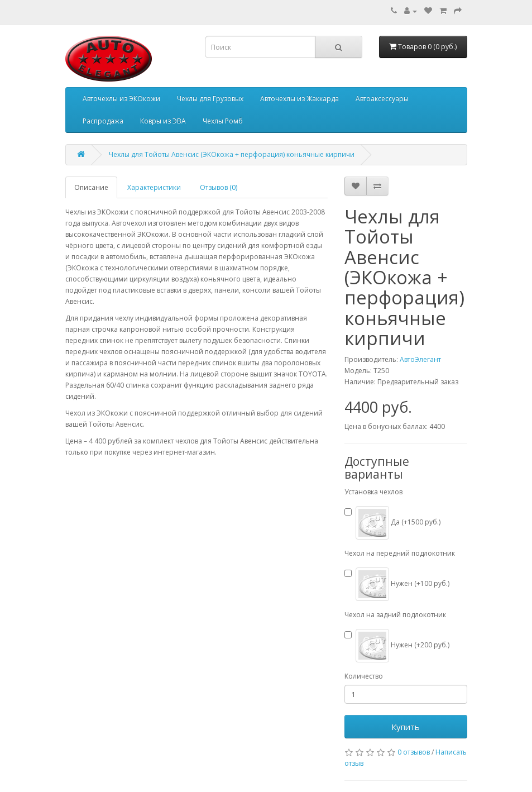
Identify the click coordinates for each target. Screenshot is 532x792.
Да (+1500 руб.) (392, 523)
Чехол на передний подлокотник (400, 553)
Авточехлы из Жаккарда (299, 99)
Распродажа (103, 121)
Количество (364, 676)
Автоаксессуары (382, 99)
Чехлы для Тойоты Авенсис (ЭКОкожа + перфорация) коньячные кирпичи (232, 154)
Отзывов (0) (219, 187)
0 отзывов (414, 752)
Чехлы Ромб (223, 121)
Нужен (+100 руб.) (397, 584)
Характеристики (154, 187)
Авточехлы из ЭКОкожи (121, 99)
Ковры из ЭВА (163, 121)
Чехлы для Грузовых (210, 99)
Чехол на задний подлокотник (395, 615)
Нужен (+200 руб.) (397, 646)
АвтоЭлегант (420, 359)
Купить (406, 727)
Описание (91, 187)
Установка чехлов (373, 492)
